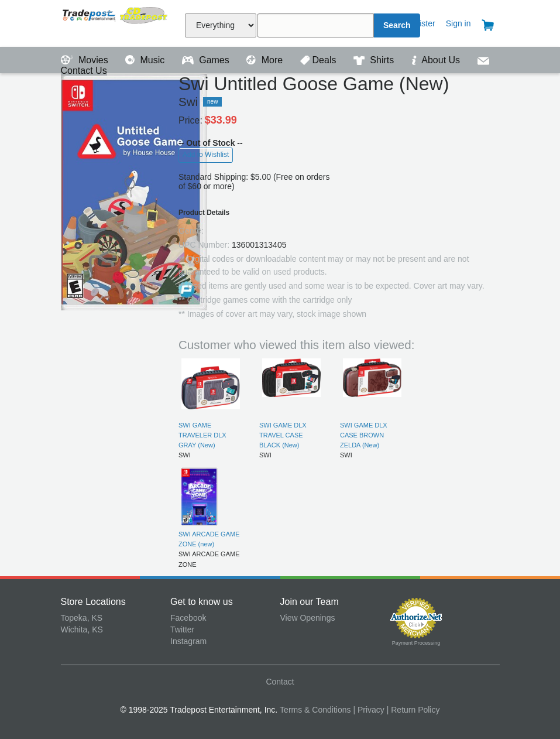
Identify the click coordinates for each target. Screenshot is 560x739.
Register (420, 23)
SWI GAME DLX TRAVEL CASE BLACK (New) (283, 435)
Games (207, 60)
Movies (86, 60)
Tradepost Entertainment (116, 22)
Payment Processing (416, 643)
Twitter (182, 629)
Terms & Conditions (315, 710)
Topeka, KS (82, 618)
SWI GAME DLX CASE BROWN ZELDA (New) (364, 435)
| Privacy (368, 710)
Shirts (375, 60)
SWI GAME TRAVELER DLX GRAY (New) (202, 435)
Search (397, 25)
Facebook (188, 618)
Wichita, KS (82, 629)
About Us (437, 60)
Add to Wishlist (206, 155)
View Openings (308, 618)
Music (146, 60)
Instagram (188, 641)
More (266, 60)
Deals (319, 60)
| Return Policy (413, 710)
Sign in (458, 23)
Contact (280, 682)
